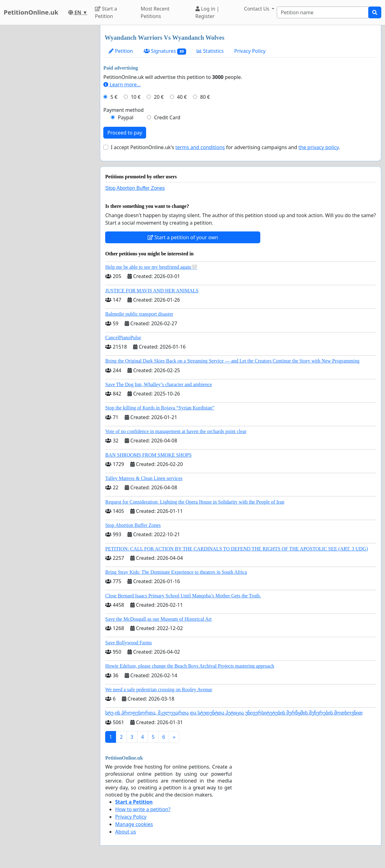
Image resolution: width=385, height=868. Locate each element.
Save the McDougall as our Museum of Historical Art (158, 619)
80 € (205, 97)
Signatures (165, 51)
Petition (121, 51)
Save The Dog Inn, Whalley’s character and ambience (159, 384)
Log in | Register (207, 12)
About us (125, 832)
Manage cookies (134, 824)
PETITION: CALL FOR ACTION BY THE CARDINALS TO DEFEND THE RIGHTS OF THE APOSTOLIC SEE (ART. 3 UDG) (236, 549)
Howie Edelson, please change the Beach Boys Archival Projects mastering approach (190, 666)
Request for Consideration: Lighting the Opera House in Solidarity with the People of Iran (195, 502)
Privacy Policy (250, 51)
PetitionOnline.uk (31, 12)
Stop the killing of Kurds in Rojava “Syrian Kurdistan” (160, 408)
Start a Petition (106, 12)
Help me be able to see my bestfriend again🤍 (151, 267)
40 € (182, 97)
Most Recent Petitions (155, 12)
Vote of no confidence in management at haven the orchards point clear (176, 431)
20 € (159, 97)
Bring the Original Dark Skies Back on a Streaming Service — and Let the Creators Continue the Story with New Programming (232, 361)
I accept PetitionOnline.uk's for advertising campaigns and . (225, 147)
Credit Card (167, 117)
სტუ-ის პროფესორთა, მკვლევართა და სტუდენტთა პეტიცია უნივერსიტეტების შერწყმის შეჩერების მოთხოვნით (234, 713)
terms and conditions (200, 147)
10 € (136, 97)
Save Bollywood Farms (128, 643)
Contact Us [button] (257, 9)
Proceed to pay (125, 133)
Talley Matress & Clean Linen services (144, 478)
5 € (114, 97)
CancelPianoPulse (123, 338)
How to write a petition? (143, 809)
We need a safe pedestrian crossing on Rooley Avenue (159, 690)
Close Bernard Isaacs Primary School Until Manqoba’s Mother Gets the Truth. (183, 596)
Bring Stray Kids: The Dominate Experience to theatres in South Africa (176, 572)
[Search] (323, 12)
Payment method (123, 110)
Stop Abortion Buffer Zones (135, 188)
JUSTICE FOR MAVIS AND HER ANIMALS (152, 291)
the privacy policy (319, 147)
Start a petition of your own (183, 237)
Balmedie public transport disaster (139, 314)
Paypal (126, 117)
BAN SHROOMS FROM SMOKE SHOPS (148, 455)
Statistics (210, 51)
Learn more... (122, 85)
